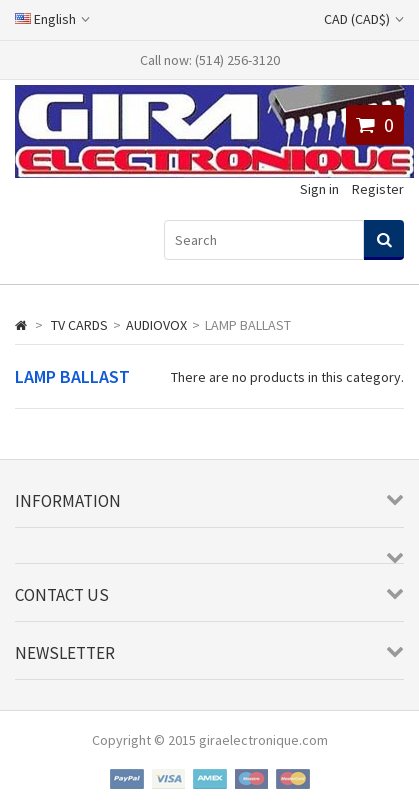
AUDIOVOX (156, 325)
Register (378, 189)
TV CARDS (79, 325)
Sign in (319, 189)
